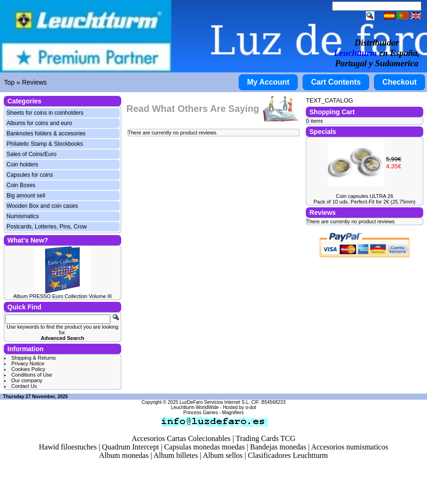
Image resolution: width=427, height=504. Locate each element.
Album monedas (124, 455)
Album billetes (176, 455)
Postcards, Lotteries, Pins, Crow (47, 227)
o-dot (251, 407)
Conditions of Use (32, 375)
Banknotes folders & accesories (46, 134)
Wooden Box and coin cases (42, 206)
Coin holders (22, 165)
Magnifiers (233, 413)
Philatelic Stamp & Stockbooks (45, 144)
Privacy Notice (28, 363)
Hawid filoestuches (68, 447)
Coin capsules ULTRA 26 (365, 196)
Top (10, 82)
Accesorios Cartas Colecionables (181, 438)
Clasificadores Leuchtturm (288, 455)
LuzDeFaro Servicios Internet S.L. (215, 402)
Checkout (400, 82)
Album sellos (223, 455)
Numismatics (23, 216)
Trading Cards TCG (266, 438)
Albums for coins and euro (39, 123)
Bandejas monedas (278, 447)
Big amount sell (26, 196)
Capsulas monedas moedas (205, 447)
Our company (27, 380)
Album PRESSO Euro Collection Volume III (62, 296)
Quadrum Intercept (130, 447)
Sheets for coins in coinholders (45, 113)
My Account (268, 82)
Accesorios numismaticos (349, 447)
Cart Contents (336, 82)
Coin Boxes (21, 185)
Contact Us (24, 386)
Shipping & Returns (34, 358)
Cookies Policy (28, 369)
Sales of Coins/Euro (31, 154)
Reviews (35, 82)
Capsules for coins (30, 175)
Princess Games (200, 413)
